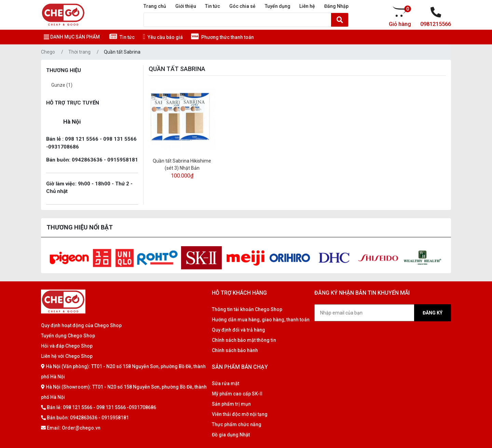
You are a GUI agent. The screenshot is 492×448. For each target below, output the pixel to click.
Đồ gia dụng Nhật (231, 435)
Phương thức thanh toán (222, 37)
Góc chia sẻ (242, 6)
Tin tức (213, 6)
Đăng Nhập (336, 6)
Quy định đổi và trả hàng (238, 330)
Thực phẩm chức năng (237, 424)
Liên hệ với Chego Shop (67, 356)
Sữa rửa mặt (225, 383)
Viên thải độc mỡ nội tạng (240, 414)
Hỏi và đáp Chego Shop (67, 346)
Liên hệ (307, 6)
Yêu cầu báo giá (163, 37)
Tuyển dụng (278, 6)
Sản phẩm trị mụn (231, 404)
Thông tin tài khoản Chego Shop (247, 309)
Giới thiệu (186, 6)
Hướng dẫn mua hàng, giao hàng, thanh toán (261, 320)
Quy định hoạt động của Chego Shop (81, 325)
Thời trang (79, 52)
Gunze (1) (62, 85)
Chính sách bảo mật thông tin (244, 340)
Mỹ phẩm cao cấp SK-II (237, 394)
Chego (48, 52)
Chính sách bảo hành (235, 350)
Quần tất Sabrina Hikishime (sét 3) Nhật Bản (182, 164)
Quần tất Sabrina (122, 52)
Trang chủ (155, 6)
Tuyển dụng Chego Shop (68, 336)
